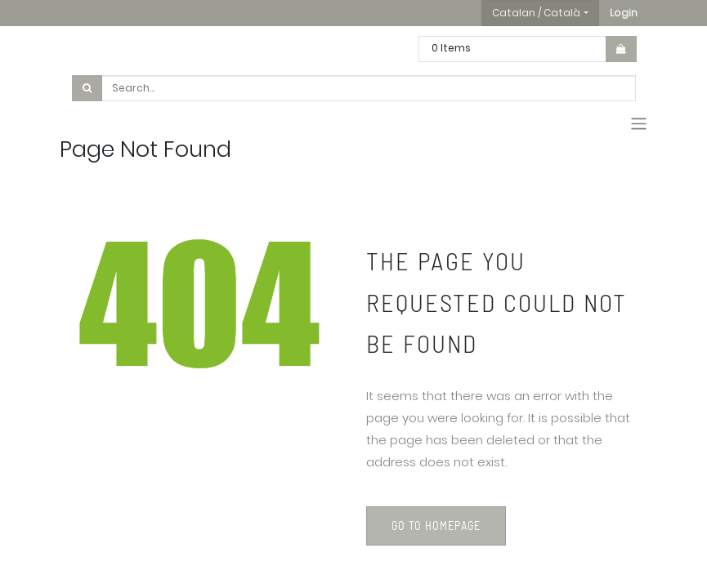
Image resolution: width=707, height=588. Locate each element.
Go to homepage (436, 526)
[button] (624, 13)
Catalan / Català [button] (536, 13)
